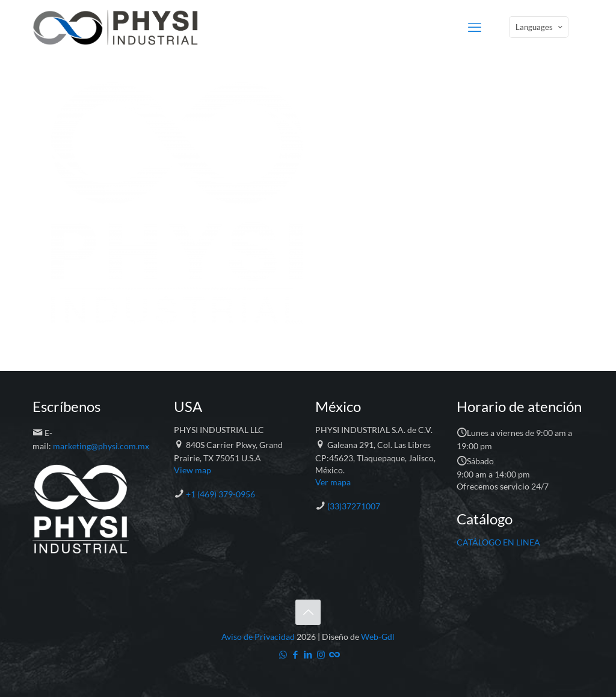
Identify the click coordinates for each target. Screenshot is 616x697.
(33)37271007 (354, 506)
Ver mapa (333, 482)
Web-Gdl (378, 637)
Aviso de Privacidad (258, 637)
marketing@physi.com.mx (101, 446)
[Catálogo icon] (334, 654)
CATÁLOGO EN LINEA (498, 542)
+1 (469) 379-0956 (220, 494)
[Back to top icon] (308, 612)
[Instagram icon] (321, 654)
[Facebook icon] (296, 654)
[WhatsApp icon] (283, 654)
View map (192, 470)
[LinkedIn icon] (308, 654)
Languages (540, 27)
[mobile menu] (475, 27)
